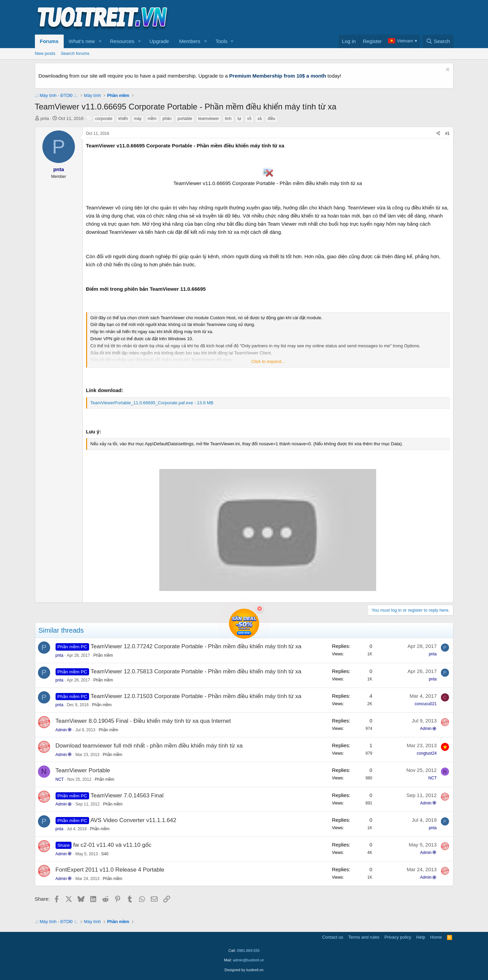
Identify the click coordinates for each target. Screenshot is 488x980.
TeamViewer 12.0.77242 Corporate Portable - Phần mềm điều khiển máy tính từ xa (196, 646)
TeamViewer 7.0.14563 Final (127, 795)
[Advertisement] (330, 17)
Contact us (332, 937)
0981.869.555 (248, 951)
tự (239, 119)
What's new (82, 41)
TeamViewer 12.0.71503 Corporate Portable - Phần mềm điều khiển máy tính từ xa (196, 696)
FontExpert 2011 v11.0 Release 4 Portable (110, 870)
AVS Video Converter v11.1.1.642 (134, 820)
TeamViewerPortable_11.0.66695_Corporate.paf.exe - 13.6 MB (152, 403)
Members (190, 41)
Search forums (75, 53)
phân (167, 119)
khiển (123, 119)
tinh (228, 119)
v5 (249, 119)
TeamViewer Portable (83, 770)
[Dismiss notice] (447, 70)
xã (259, 119)
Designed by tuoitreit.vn (244, 970)
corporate (104, 119)
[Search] (438, 41)
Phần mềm (103, 655)
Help (421, 937)
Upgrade (159, 41)
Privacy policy (398, 937)
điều (271, 119)
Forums (49, 41)
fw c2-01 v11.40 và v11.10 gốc (112, 845)
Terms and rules (364, 937)
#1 (447, 134)
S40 (105, 854)
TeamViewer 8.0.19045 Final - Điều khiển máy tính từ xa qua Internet (143, 721)
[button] (100, 41)
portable (185, 119)
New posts (45, 53)
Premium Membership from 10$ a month (278, 76)
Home (436, 937)
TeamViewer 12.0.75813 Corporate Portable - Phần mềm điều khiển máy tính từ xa (196, 671)
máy (138, 119)
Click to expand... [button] (268, 361)
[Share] (438, 134)
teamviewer (209, 119)
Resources (122, 41)
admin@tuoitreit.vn (248, 960)
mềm (152, 119)
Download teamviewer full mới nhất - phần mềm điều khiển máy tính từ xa (149, 746)
